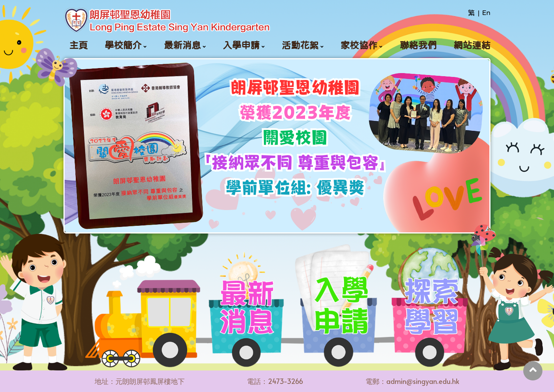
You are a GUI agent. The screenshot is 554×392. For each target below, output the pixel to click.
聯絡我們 (418, 45)
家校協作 (359, 45)
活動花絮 (300, 45)
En (486, 13)
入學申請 (241, 45)
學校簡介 (123, 45)
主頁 (78, 45)
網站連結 (472, 45)
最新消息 (182, 45)
